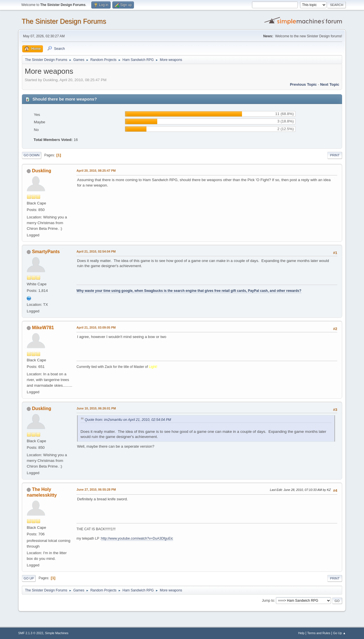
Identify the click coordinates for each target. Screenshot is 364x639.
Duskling (42, 171)
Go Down (32, 155)
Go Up (29, 578)
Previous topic (303, 84)
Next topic (330, 84)
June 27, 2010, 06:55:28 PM (96, 490)
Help (301, 633)
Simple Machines (57, 633)
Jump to (268, 601)
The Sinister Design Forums (64, 21)
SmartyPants (46, 252)
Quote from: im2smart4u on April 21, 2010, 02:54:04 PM (128, 420)
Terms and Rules (319, 633)
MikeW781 (43, 328)
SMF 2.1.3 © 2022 (31, 633)
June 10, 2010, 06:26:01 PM (96, 408)
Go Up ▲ (339, 633)
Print (335, 155)
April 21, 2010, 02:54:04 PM (96, 251)
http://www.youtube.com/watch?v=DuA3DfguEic (137, 538)
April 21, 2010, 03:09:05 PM (96, 327)
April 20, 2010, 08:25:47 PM (96, 171)
